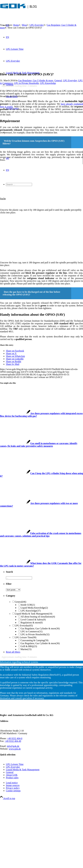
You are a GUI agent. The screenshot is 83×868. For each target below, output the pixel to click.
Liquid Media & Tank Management (34, 614)
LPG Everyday (70, 80)
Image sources (13, 785)
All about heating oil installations (38, 617)
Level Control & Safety (33, 620)
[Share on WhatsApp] (15, 356)
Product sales (12, 778)
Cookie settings (13, 791)
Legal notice (12, 783)
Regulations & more (32, 623)
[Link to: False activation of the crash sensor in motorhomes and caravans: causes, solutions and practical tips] (41, 535)
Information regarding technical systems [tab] (19, 662)
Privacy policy (13, 788)
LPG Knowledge (48, 83)
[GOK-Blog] (18, 11)
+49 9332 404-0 (15, 738)
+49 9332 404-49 (13, 741)
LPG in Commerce (32, 631)
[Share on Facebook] (15, 351)
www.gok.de (15, 749)
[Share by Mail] (13, 364)
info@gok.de (13, 746)
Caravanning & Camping (35, 640)
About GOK (12, 775)
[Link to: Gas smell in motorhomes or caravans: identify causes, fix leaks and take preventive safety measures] (39, 445)
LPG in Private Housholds (26, 83)
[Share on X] (11, 353)
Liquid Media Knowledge (34, 608)
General (58, 80)
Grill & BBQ (29, 646)
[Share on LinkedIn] (15, 359)
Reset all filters (13, 652)
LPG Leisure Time (26, 637)
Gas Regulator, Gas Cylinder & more (36, 80)
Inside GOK (28, 605)
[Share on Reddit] (14, 361)
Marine (26, 649)
